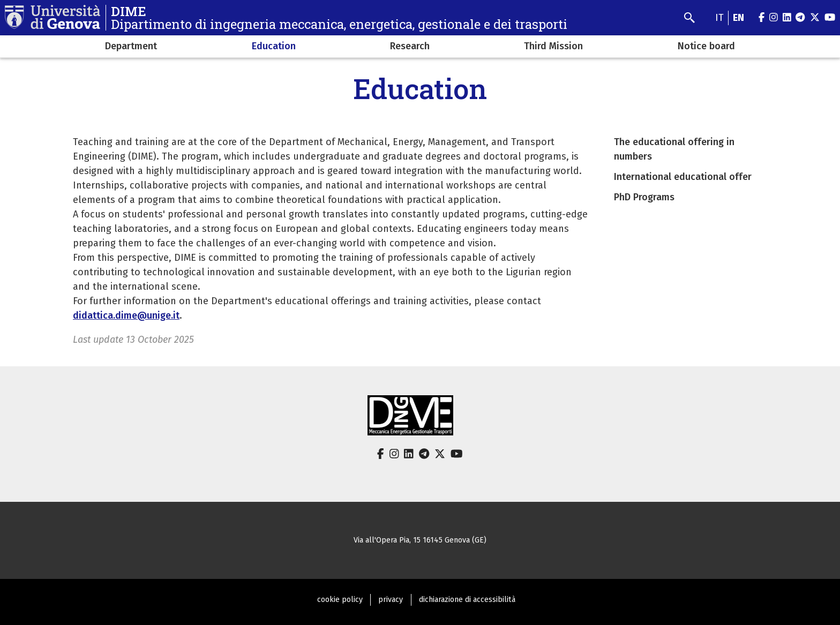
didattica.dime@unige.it (126, 315)
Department (131, 46)
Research (410, 46)
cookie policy (340, 600)
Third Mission (553, 46)
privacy (391, 600)
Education (274, 46)
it (719, 18)
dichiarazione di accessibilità (467, 600)
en (738, 18)
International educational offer (683, 177)
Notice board (706, 46)
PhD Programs (644, 197)
